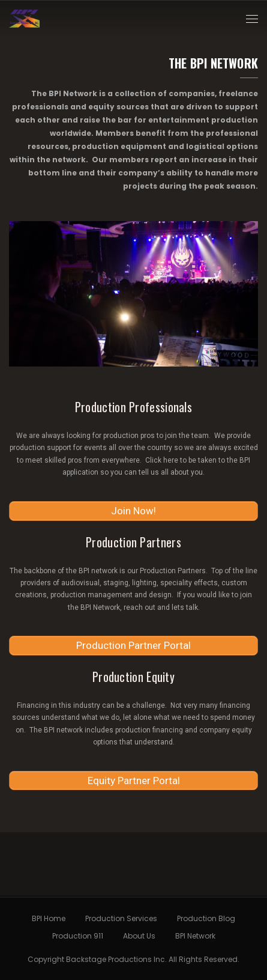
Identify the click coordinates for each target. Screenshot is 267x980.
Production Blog (206, 918)
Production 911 (78, 936)
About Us (139, 936)
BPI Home (49, 918)
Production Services (121, 918)
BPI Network (195, 936)
